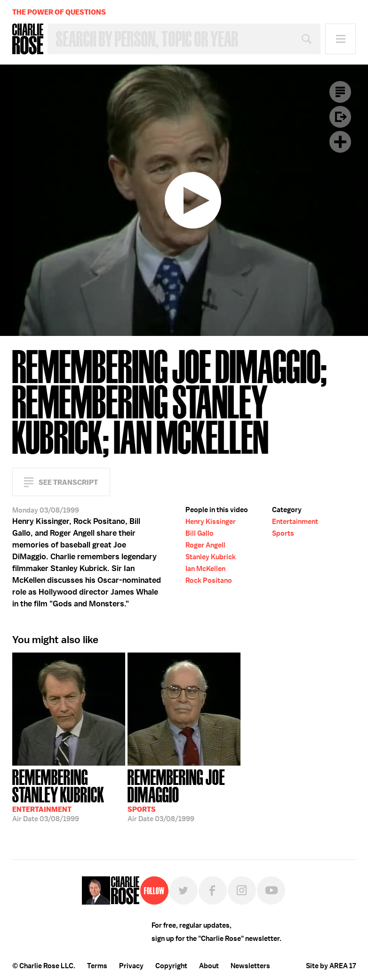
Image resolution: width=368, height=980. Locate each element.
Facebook (213, 890)
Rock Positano (209, 580)
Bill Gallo (200, 533)
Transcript (340, 92)
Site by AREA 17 (331, 966)
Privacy (131, 966)
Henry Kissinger (211, 522)
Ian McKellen (205, 569)
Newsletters (250, 966)
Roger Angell (205, 545)
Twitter (184, 890)
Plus (340, 142)
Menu (340, 39)
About (209, 966)
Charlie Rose (28, 39)
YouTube (271, 890)
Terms (97, 966)
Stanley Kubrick (211, 557)
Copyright (171, 966)
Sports (283, 533)
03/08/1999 (69, 795)
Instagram (242, 890)
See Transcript (68, 482)
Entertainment (295, 522)
